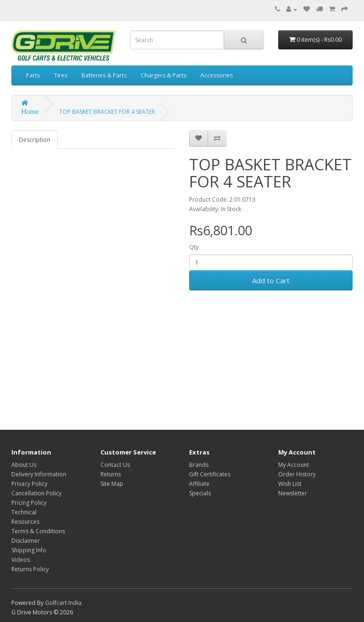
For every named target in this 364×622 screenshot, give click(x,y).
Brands (199, 465)
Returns (111, 474)
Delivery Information (39, 474)
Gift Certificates (210, 474)
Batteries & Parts (104, 75)
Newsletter (293, 493)
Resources (25, 522)
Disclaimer (26, 541)
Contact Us (115, 465)
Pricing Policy (29, 503)
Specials (200, 493)
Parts (33, 75)
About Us (24, 465)
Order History (297, 474)
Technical (24, 512)
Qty (194, 247)
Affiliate (199, 484)
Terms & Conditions (38, 531)
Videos (21, 560)
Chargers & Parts (164, 75)
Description (35, 140)
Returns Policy (30, 569)
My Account (294, 465)
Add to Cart (271, 280)
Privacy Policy (29, 484)
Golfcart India (63, 603)
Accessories (217, 75)
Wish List (290, 484)
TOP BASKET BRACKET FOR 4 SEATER (107, 112)
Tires (61, 75)
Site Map (112, 484)
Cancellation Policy (36, 493)
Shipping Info (29, 550)
